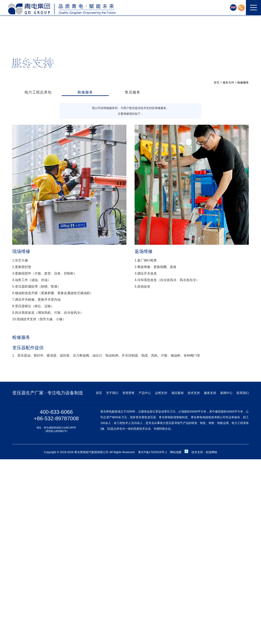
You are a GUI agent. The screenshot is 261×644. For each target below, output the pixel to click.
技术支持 (194, 393)
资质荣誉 (128, 393)
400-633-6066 (56, 412)
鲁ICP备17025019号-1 (153, 452)
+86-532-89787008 (56, 418)
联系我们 (243, 393)
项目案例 (177, 393)
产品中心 (145, 393)
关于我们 (112, 393)
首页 (217, 82)
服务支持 (228, 82)
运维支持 (161, 393)
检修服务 (243, 82)
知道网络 (211, 452)
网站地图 (176, 452)
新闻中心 (226, 393)
